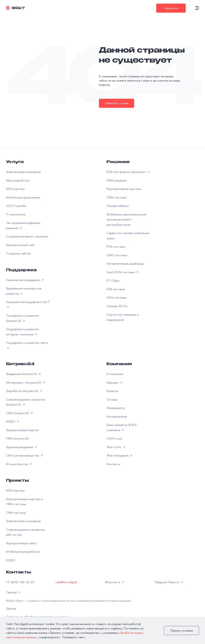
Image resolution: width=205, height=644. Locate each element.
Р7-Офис (113, 280)
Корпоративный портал (22, 430)
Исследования (117, 416)
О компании (115, 374)
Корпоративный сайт (21, 245)
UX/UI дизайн (16, 206)
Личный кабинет (118, 206)
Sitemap (11, 609)
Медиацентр (116, 408)
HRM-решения (117, 180)
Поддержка (21, 270)
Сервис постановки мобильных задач (128, 235)
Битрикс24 (20, 364)
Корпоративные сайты (22, 543)
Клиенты (112, 391)
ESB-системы (116, 289)
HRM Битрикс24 (18, 438)
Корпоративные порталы (124, 189)
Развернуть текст (74, 637)
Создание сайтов (18, 253)
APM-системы (117, 297)
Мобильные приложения (23, 197)
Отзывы (112, 399)
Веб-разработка (18, 180)
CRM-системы (117, 197)
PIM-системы (116, 246)
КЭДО (11, 560)
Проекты (17, 481)
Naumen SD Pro (117, 306)
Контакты (113, 464)
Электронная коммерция (23, 172)
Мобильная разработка (23, 551)
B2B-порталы (15, 189)
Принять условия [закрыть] (182, 631)
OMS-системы (117, 255)
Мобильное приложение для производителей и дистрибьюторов (126, 219)
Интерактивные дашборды (125, 263)
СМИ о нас (115, 438)
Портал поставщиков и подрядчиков (123, 317)
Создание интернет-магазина (27, 236)
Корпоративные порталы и (24, 501)
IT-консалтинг (16, 214)
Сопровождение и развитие (25, 532)
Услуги (15, 162)
